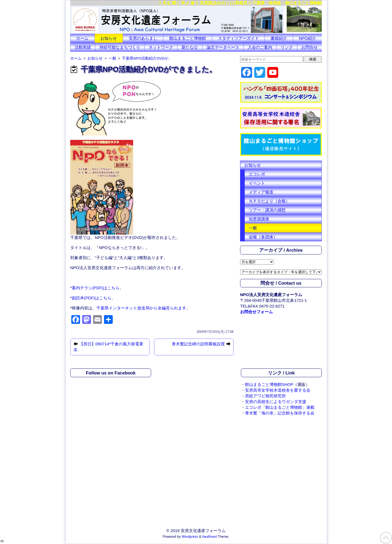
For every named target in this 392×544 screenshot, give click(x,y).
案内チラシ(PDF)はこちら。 (98, 288)
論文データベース (223, 47)
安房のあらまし (143, 38)
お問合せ (310, 47)
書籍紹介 (279, 38)
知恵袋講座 (259, 219)
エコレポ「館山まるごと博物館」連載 (280, 407)
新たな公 (190, 47)
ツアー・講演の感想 (267, 210)
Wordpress (190, 537)
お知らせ (109, 38)
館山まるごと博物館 (188, 38)
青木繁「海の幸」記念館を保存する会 (280, 413)
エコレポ (257, 174)
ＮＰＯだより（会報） (269, 201)
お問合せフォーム (256, 312)
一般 (253, 228)
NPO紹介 (307, 38)
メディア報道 (261, 192)
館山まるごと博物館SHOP (269, 384)
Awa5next (209, 537)
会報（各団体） (263, 237)
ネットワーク (161, 47)
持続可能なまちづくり (120, 47)
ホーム (82, 38)
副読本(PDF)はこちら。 (94, 298)
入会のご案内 (260, 47)
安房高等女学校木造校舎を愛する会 (278, 390)
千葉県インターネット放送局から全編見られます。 (143, 308)
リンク (287, 47)
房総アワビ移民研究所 (265, 396)
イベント (257, 183)
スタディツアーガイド (238, 38)
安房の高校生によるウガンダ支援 (276, 402)
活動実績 (83, 47)
